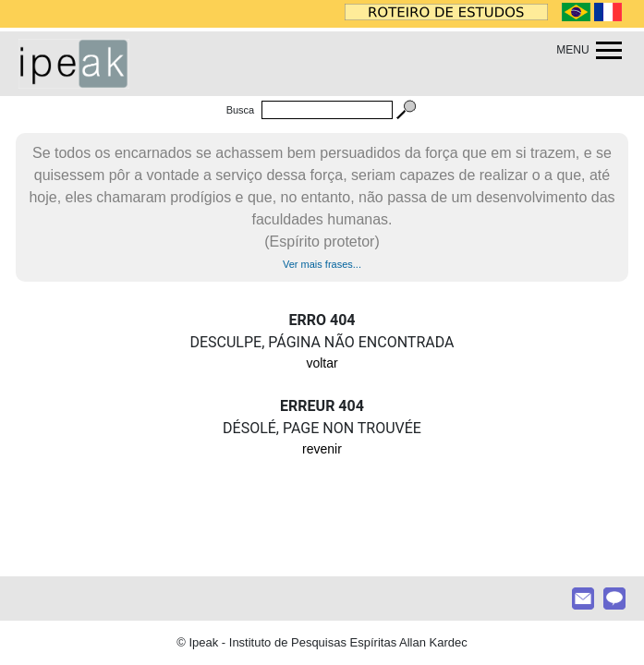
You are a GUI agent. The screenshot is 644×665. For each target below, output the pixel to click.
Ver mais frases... (322, 264)
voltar (322, 363)
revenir (322, 449)
